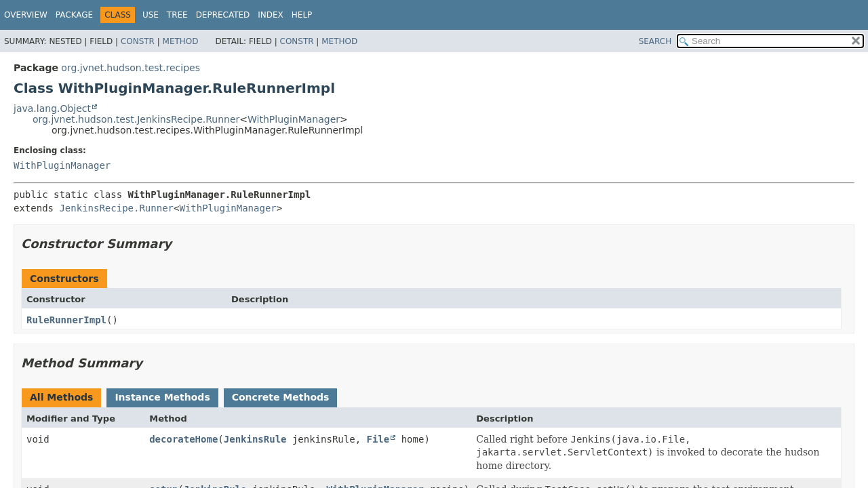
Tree (177, 15)
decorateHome (183, 439)
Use (151, 15)
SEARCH (655, 41)
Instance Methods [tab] (162, 397)
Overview (26, 15)
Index (271, 15)
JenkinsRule (255, 439)
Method (181, 41)
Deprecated (223, 15)
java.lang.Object (52, 108)
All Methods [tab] (61, 397)
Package (74, 15)
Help (302, 15)
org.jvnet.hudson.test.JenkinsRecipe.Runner (136, 119)
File (378, 439)
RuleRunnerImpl (66, 320)
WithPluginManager (294, 119)
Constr (138, 41)
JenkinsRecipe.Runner (116, 208)
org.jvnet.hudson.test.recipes (131, 68)
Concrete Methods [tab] (281, 397)
